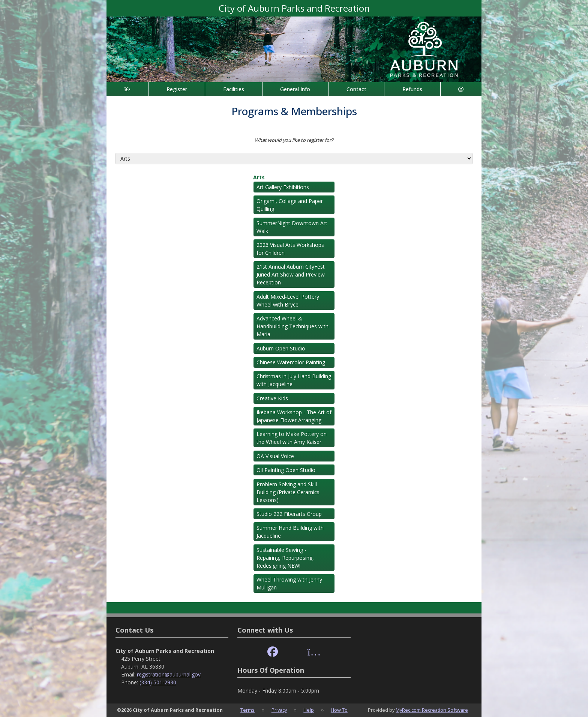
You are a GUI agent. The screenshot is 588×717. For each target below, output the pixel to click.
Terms (247, 710)
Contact (356, 89)
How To (339, 710)
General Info (295, 89)
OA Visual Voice (275, 456)
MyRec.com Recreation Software (432, 710)
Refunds (412, 89)
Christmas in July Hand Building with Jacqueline (294, 380)
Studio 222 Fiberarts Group (289, 514)
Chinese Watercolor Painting (291, 362)
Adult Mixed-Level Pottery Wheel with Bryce (288, 301)
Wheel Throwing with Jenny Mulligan (289, 583)
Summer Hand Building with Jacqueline (290, 532)
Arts (259, 177)
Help (309, 710)
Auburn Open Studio (281, 348)
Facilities (234, 89)
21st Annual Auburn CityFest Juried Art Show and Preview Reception (291, 274)
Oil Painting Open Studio (286, 470)
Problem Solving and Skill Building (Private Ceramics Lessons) (288, 492)
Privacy (279, 710)
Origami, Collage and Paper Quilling (290, 205)
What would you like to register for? (294, 140)
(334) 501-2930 (158, 682)
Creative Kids (272, 398)
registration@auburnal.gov (169, 674)
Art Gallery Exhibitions (283, 187)
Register (177, 89)
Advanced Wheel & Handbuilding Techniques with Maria (292, 326)
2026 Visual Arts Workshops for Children (290, 249)
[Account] (461, 89)
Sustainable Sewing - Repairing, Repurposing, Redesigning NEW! (285, 558)
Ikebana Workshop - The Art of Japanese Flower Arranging (294, 416)
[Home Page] (127, 89)
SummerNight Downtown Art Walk (292, 227)
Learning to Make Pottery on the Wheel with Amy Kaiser (292, 438)
